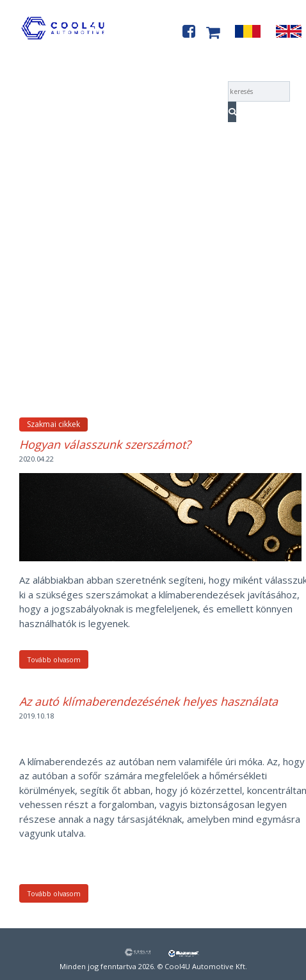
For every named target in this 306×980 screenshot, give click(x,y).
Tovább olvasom (54, 660)
